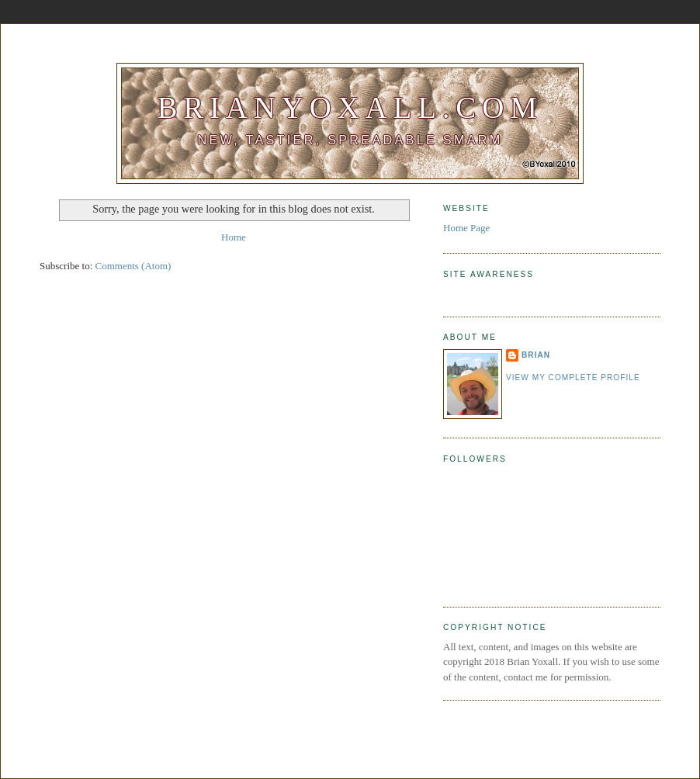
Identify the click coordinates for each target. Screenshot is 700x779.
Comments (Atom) (133, 266)
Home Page (466, 228)
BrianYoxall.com (350, 107)
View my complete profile (573, 377)
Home (234, 237)
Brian (536, 355)
